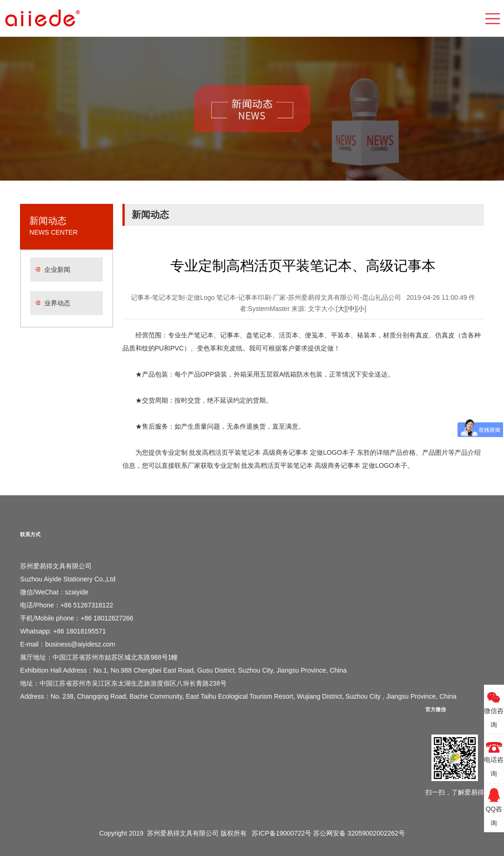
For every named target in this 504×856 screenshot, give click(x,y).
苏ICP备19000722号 (282, 833)
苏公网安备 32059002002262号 (359, 833)
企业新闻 (57, 270)
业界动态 (57, 303)
